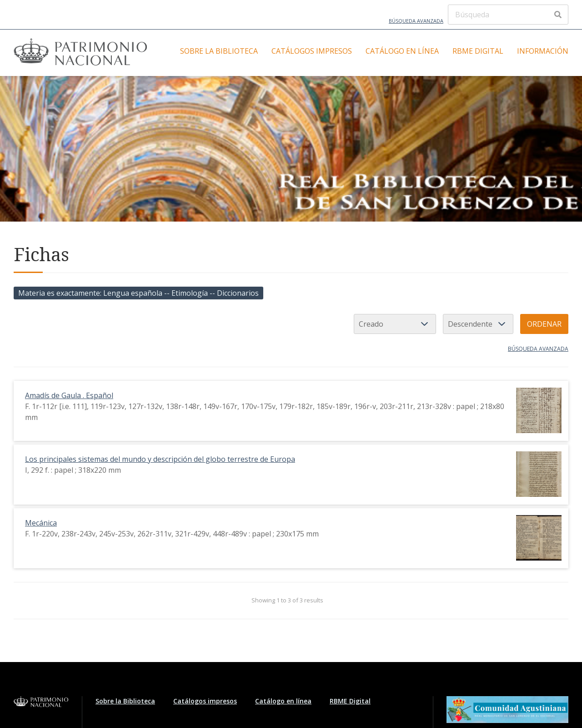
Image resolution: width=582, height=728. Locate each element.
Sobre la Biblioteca (219, 51)
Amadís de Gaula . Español (69, 395)
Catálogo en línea (402, 51)
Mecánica (41, 523)
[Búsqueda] (508, 15)
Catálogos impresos (312, 51)
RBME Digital (478, 51)
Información (543, 51)
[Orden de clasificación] (478, 324)
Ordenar (544, 324)
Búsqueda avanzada (416, 21)
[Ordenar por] (395, 324)
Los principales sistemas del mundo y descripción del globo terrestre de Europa (160, 459)
